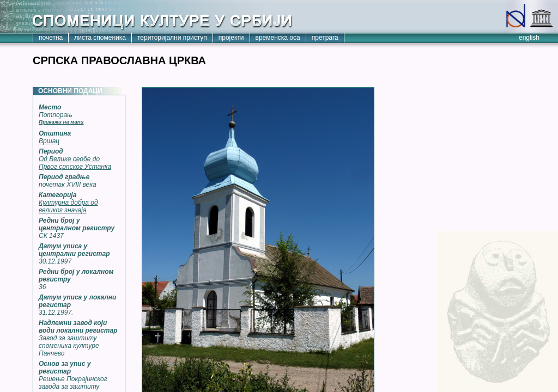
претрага (325, 38)
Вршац (49, 141)
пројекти (231, 38)
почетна (51, 38)
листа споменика (100, 38)
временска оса (278, 38)
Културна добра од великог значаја (68, 206)
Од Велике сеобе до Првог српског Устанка (75, 163)
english (529, 38)
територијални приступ (172, 38)
